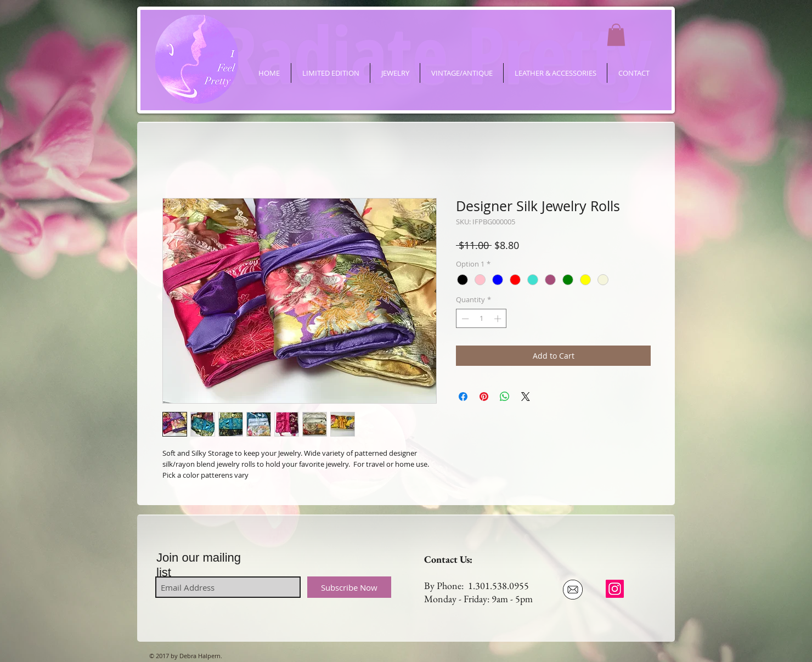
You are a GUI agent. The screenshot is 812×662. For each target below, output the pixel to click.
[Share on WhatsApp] (505, 397)
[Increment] (499, 319)
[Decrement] (464, 319)
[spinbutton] (481, 319)
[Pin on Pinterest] (484, 397)
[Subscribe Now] (349, 587)
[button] (616, 35)
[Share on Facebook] (463, 397)
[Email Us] (573, 590)
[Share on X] (526, 397)
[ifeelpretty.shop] (615, 589)
